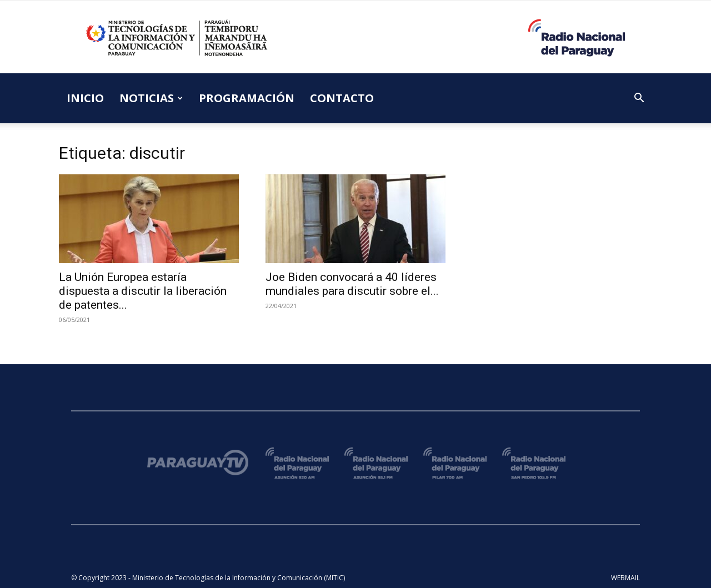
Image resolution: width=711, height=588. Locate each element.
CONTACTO (342, 98)
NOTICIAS (151, 98)
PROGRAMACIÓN (247, 98)
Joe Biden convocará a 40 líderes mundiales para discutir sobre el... (352, 284)
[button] (639, 99)
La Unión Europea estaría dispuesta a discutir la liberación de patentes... (143, 291)
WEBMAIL (625, 578)
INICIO (85, 98)
